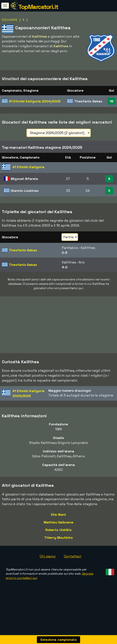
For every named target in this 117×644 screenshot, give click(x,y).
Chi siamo (48, 567)
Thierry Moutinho (58, 548)
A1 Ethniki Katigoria (35, 101)
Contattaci (72, 567)
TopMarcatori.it (38, 7)
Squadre (10, 20)
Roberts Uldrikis (58, 541)
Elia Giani (58, 525)
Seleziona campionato (58, 640)
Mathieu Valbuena (58, 533)
